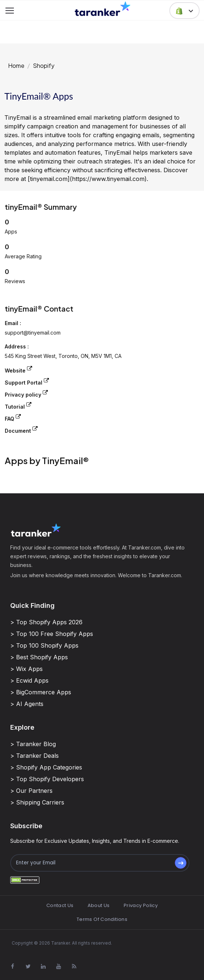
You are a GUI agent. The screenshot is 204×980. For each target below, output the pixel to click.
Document (21, 430)
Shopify (44, 65)
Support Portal (27, 382)
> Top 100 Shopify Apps (44, 645)
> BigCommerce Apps (41, 692)
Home (16, 65)
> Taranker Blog (33, 744)
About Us (99, 905)
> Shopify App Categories (46, 767)
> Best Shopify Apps (39, 657)
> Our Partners (31, 791)
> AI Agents (27, 704)
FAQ (13, 418)
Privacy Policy (141, 905)
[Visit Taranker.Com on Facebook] (13, 967)
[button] (184, 11)
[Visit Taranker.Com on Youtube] (59, 967)
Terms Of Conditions (102, 919)
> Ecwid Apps (29, 680)
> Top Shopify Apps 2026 (46, 622)
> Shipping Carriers (37, 802)
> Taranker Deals (34, 756)
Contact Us (60, 905)
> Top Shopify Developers (47, 779)
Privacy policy (26, 394)
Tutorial (18, 406)
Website (18, 370)
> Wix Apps (26, 669)
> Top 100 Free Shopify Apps (52, 634)
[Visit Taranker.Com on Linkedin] (43, 967)
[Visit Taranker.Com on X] (28, 967)
